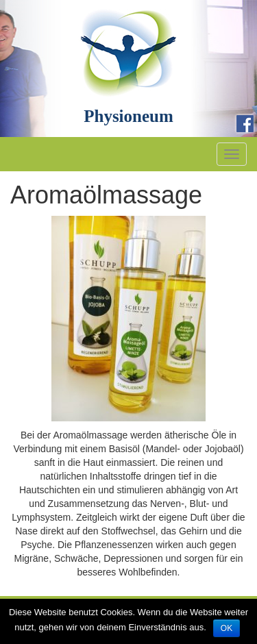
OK (227, 628)
